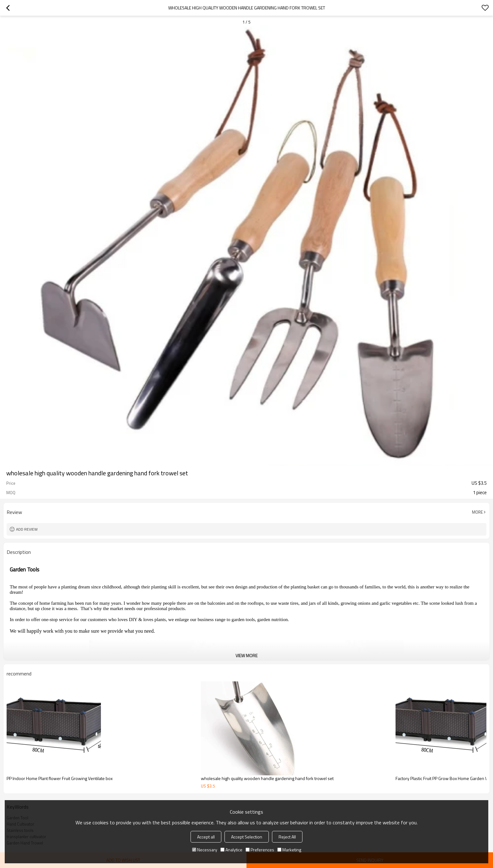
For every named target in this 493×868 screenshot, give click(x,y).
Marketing (289, 850)
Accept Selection (247, 837)
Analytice (231, 850)
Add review (27, 529)
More (477, 512)
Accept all (206, 837)
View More (246, 655)
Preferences (260, 850)
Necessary (205, 850)
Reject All (287, 837)
